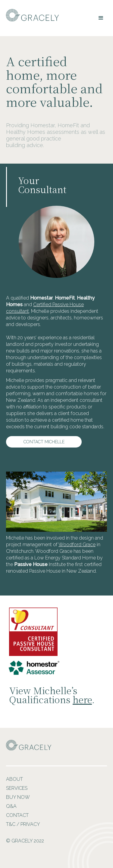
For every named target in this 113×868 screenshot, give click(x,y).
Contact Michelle (44, 442)
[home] (31, 15)
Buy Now (18, 797)
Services (17, 788)
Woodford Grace (77, 545)
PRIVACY (30, 824)
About (14, 779)
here (82, 699)
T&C (11, 824)
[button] (101, 18)
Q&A (11, 806)
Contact (17, 815)
